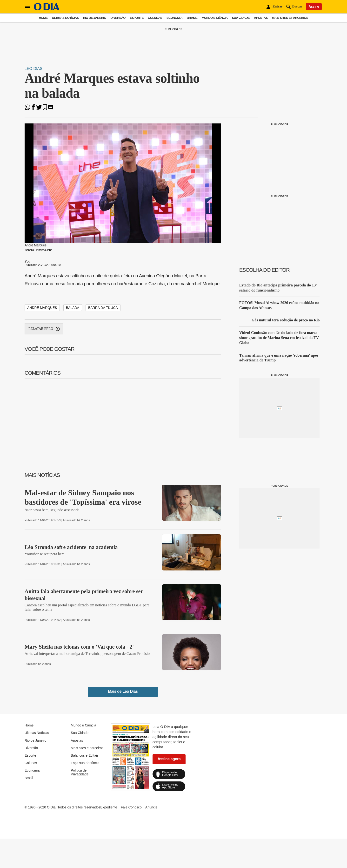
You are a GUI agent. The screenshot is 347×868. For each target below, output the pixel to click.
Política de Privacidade (80, 772)
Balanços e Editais (85, 755)
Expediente (109, 807)
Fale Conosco (131, 807)
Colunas (155, 18)
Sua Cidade (241, 18)
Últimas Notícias (65, 18)
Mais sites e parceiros (290, 18)
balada (73, 308)
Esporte (137, 18)
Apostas (261, 18)
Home (43, 18)
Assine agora (169, 759)
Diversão (118, 18)
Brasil (192, 18)
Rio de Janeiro (94, 18)
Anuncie (151, 807)
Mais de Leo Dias (123, 691)
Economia (174, 18)
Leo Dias (33, 69)
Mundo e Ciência (215, 18)
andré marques (42, 308)
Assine (314, 7)
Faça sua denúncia (85, 763)
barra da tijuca (103, 308)
